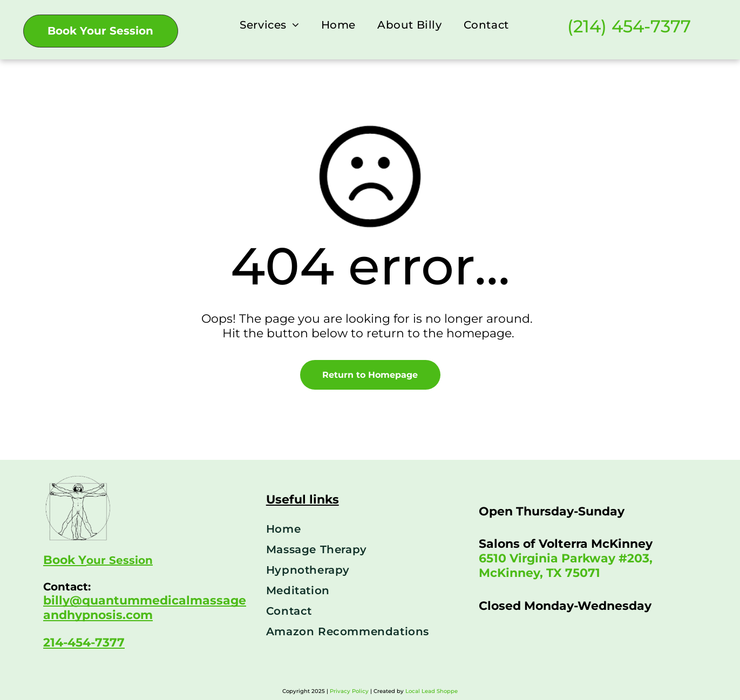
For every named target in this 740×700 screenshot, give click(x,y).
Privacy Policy (349, 691)
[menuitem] (269, 25)
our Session (120, 560)
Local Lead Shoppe (432, 691)
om (143, 615)
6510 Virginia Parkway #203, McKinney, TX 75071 (566, 566)
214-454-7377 (84, 643)
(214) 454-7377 (629, 26)
